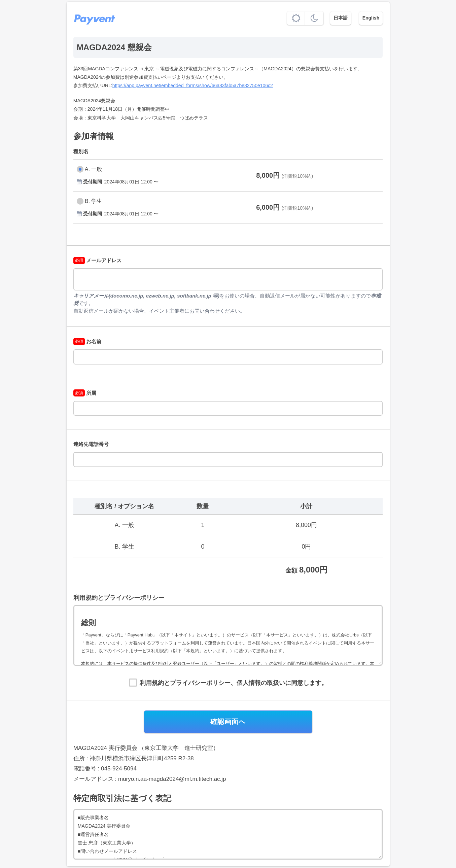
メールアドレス (97, 260)
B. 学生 (94, 201)
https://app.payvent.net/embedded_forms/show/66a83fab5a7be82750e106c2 (193, 85)
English (371, 18)
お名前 (87, 341)
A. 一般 (94, 169)
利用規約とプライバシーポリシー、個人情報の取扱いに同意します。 (234, 683)
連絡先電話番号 (91, 444)
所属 (85, 393)
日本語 (341, 18)
